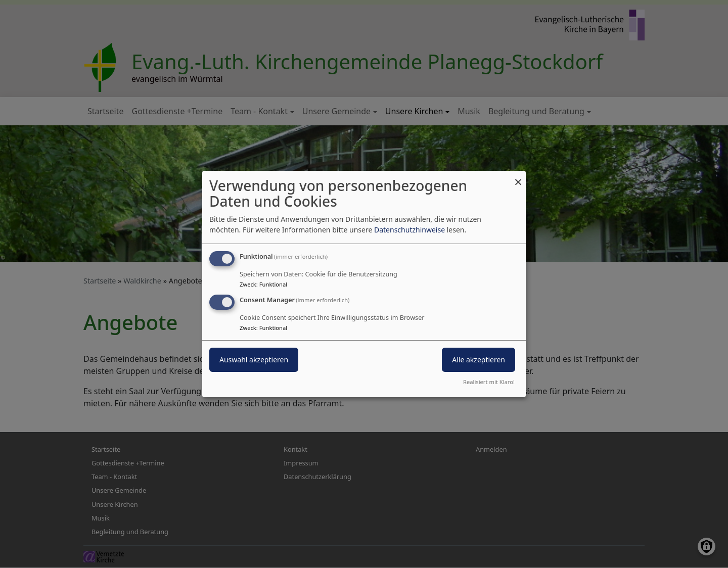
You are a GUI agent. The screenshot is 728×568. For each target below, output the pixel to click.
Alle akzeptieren (479, 360)
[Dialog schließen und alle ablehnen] (518, 177)
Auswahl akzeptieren (254, 360)
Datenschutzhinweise (409, 230)
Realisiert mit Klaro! (489, 382)
